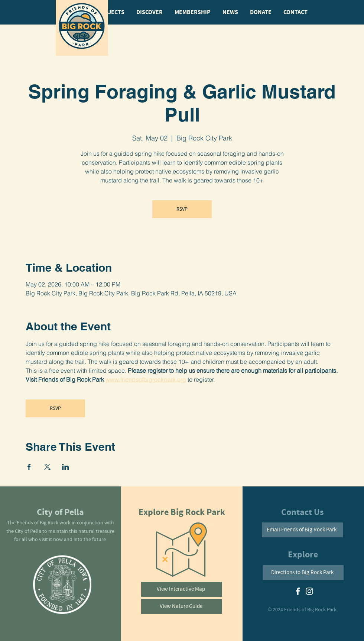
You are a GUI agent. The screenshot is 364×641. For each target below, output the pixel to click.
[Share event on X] (47, 467)
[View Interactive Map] (182, 589)
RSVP (182, 209)
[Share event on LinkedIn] (66, 467)
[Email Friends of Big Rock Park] (302, 530)
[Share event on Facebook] (29, 467)
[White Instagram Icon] (309, 591)
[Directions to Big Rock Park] (303, 573)
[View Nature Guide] (182, 606)
